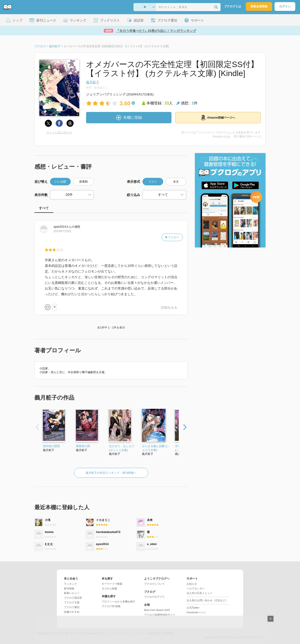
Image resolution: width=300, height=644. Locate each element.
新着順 (83, 182)
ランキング (70, 584)
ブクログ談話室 (73, 598)
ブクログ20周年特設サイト (160, 615)
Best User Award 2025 (157, 610)
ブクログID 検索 (111, 606)
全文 (176, 182)
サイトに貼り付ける (59, 132)
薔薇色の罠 (83, 446)
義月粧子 (93, 82)
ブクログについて (154, 584)
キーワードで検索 (112, 584)
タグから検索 (109, 589)
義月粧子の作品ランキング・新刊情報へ (111, 473)
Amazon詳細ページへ (218, 118)
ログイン (285, 6)
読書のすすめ (72, 612)
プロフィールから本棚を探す (119, 601)
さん (63, 227)
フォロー (172, 237)
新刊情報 (69, 589)
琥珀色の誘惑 (51, 446)
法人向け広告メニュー (200, 593)
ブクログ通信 (72, 607)
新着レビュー (72, 593)
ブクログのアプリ (154, 597)
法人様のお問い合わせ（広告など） (207, 600)
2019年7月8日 (62, 231)
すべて (44, 208)
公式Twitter (193, 608)
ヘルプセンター (196, 589)
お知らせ (192, 584)
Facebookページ (196, 612)
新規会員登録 (259, 6)
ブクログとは (233, 6)
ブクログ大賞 (72, 602)
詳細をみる (169, 307)
